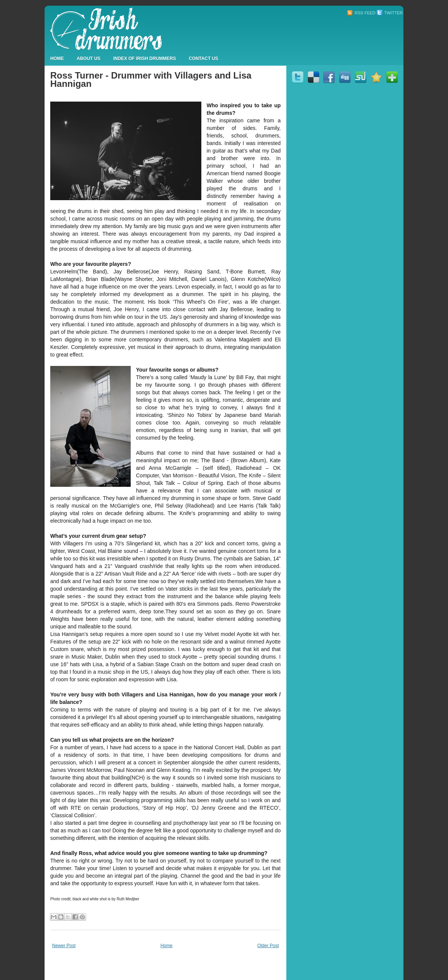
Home (57, 59)
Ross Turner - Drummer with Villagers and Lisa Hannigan (151, 79)
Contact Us (204, 59)
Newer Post (64, 946)
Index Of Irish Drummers (145, 59)
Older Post (268, 946)
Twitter (390, 13)
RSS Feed (361, 13)
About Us (89, 59)
